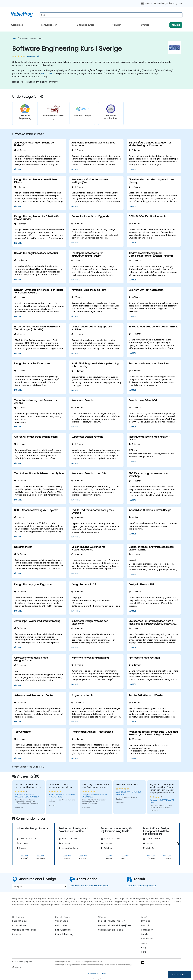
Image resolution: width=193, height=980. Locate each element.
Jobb (144, 943)
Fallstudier (62, 925)
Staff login (96, 979)
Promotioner (20, 925)
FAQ (144, 948)
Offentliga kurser (85, 25)
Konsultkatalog (64, 934)
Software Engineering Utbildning (32, 38)
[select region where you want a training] (39, 887)
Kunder (145, 934)
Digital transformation (112, 921)
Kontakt (176, 25)
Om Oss (145, 25)
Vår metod (62, 921)
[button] (178, 844)
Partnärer (147, 930)
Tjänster (117, 25)
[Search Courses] (111, 15)
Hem (15, 38)
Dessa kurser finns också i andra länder (89, 886)
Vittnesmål (148, 939)
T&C (144, 952)
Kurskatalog (17, 25)
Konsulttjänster (49, 25)
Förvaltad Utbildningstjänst (115, 925)
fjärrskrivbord (48, 73)
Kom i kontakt (179, 974)
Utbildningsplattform (111, 930)
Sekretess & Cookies (96, 973)
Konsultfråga (63, 930)
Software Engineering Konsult (142, 886)
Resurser (18, 934)
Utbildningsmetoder (24, 930)
